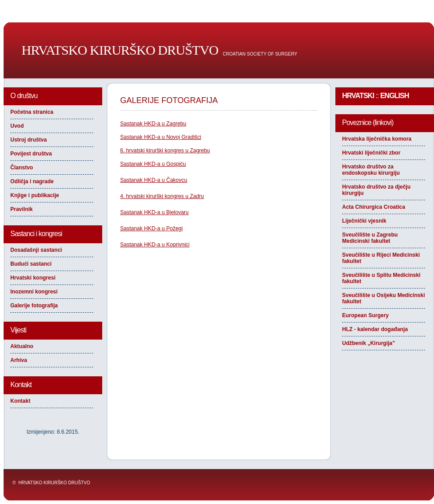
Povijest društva (31, 154)
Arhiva (19, 360)
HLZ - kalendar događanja (375, 329)
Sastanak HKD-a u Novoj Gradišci (161, 137)
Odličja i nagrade (32, 181)
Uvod (17, 126)
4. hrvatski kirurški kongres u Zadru (162, 196)
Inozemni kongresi (34, 292)
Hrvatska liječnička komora (377, 139)
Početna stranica (32, 112)
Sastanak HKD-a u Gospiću (153, 164)
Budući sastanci (31, 264)
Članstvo (22, 168)
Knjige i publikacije (35, 195)
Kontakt (20, 401)
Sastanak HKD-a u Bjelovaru (154, 212)
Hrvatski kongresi (33, 278)
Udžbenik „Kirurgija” (369, 343)
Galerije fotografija (34, 306)
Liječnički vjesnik (364, 221)
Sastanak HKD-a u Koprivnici (155, 245)
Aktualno (22, 346)
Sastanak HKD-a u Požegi (151, 228)
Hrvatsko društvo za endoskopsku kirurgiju (371, 170)
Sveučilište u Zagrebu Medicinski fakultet (370, 238)
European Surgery (365, 315)
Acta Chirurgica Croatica (374, 207)
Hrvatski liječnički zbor (371, 153)
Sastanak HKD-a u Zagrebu (153, 124)
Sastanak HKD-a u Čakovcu (154, 180)
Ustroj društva (28, 140)
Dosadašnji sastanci (36, 250)
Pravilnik (22, 209)
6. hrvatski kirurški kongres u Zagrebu (165, 151)
